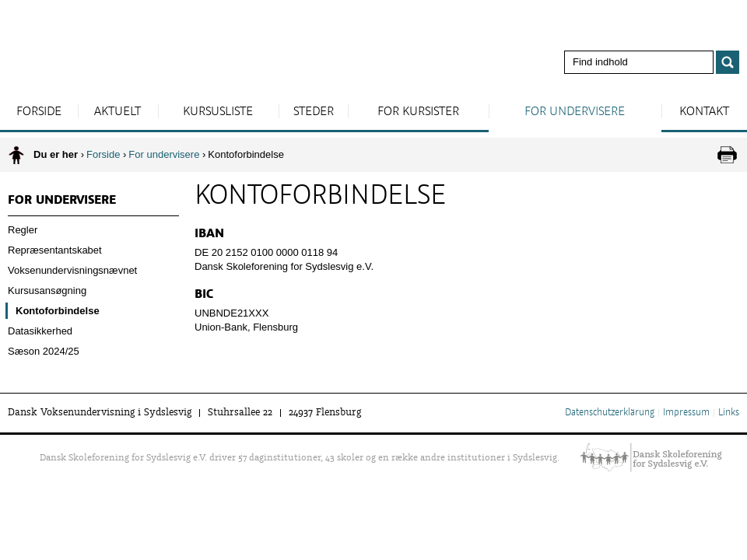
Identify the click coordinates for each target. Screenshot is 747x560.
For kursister (418, 112)
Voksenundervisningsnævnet (72, 270)
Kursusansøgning (47, 290)
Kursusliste (218, 112)
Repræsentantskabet (55, 250)
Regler (23, 230)
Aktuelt (117, 112)
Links (729, 413)
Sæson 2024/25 (44, 351)
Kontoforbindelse (58, 311)
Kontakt (704, 112)
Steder (314, 112)
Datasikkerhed (40, 331)
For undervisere (575, 112)
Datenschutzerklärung (610, 413)
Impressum (686, 413)
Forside (39, 112)
